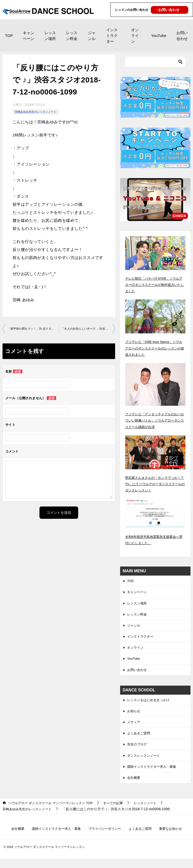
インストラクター (112, 36)
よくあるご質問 (139, 739)
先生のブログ (138, 751)
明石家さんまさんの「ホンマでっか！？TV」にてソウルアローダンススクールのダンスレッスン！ (154, 484)
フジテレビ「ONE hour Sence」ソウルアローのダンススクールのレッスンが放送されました (155, 348)
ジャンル (92, 36)
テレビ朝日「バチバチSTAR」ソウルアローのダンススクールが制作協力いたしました (155, 285)
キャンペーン (29, 36)
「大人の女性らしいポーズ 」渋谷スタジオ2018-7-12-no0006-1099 (88, 329)
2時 (16, 135)
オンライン (135, 36)
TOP (9, 36)
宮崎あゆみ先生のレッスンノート (37, 112)
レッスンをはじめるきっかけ (150, 705)
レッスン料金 (72, 36)
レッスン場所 (50, 36)
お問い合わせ (182, 36)
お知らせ (134, 716)
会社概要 (134, 786)
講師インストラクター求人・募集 (154, 774)
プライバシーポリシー (105, 837)
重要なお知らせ (175, 837)
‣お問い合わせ (168, 10)
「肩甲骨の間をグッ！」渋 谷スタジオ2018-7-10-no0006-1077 (33, 329)
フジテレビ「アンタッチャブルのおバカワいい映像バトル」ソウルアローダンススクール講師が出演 (155, 420)
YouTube (159, 36)
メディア (134, 728)
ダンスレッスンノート (145, 763)
